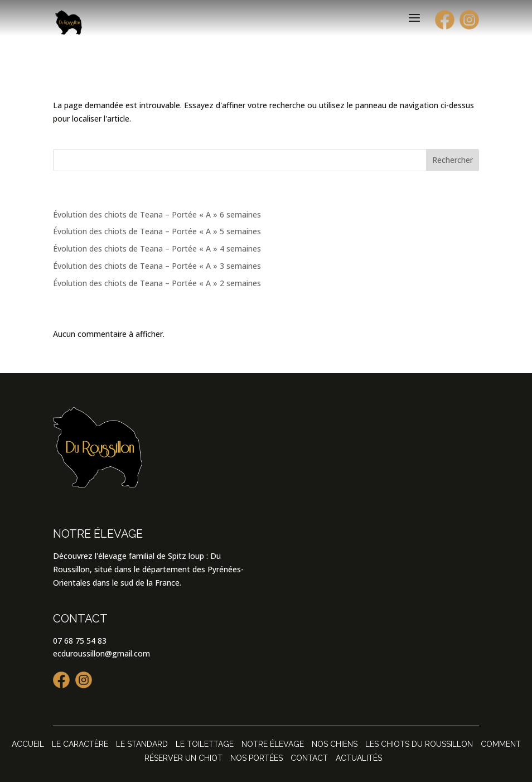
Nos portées (257, 758)
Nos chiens (335, 744)
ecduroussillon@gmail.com (101, 653)
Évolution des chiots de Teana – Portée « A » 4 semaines (157, 248)
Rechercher (453, 160)
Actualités (359, 758)
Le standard (142, 744)
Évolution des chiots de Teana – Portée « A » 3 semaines (157, 266)
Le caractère (80, 744)
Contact (309, 758)
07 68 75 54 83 (80, 641)
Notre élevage (273, 744)
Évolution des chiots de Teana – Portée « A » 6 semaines (157, 214)
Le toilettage (205, 744)
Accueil (28, 744)
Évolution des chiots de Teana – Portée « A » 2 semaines (157, 283)
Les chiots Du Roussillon (419, 744)
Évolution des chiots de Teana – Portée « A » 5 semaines (157, 231)
